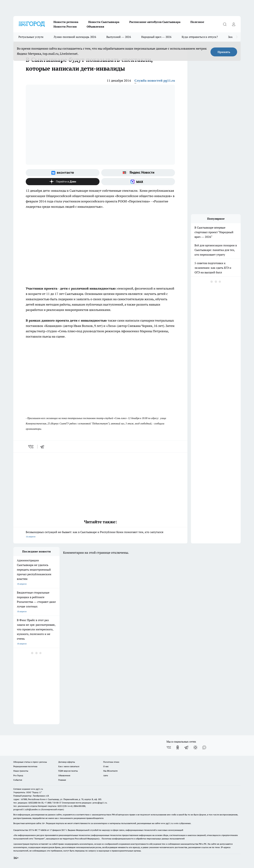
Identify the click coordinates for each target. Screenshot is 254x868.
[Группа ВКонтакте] (63, 173)
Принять (224, 52)
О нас (106, 766)
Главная (62, 780)
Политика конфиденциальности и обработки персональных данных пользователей (143, 839)
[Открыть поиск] (225, 24)
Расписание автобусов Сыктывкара (155, 22)
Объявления (95, 27)
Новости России (65, 27)
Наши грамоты (21, 771)
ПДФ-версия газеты (68, 771)
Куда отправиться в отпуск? (200, 37)
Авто (106, 775)
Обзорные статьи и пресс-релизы (30, 762)
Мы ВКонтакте (110, 771)
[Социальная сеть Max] (138, 182)
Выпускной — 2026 (119, 37)
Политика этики (111, 762)
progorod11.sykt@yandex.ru (27, 809)
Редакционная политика (25, 766)
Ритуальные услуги (31, 37)
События (18, 780)
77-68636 (42, 830)
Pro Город (18, 775)
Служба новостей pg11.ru (155, 80)
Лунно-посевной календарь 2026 (75, 37)
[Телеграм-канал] (187, 747)
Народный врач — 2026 (156, 37)
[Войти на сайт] (234, 24)
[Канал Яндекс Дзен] (63, 182)
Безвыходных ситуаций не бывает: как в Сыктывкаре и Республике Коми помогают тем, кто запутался (100, 535)
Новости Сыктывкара (104, 22)
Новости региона (66, 22)
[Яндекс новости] (138, 173)
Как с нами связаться (69, 766)
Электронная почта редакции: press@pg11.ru (84, 803)
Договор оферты (67, 762)
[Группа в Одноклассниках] (178, 747)
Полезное (197, 22)
